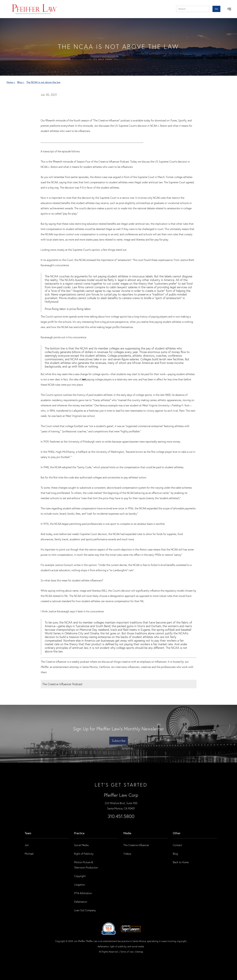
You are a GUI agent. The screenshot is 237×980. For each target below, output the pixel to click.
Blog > (21, 82)
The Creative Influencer (136, 845)
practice (79, 833)
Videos (127, 854)
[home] (34, 9)
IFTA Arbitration (83, 893)
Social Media (81, 845)
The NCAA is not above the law (43, 82)
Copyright (80, 876)
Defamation (81, 902)
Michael (29, 854)
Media (127, 833)
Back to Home (181, 862)
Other (177, 833)
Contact (177, 845)
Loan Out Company (85, 910)
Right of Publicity (84, 854)
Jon (27, 845)
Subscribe (119, 741)
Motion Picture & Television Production (86, 865)
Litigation (79, 885)
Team (28, 833)
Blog (175, 854)
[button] (229, 9)
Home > (11, 82)
